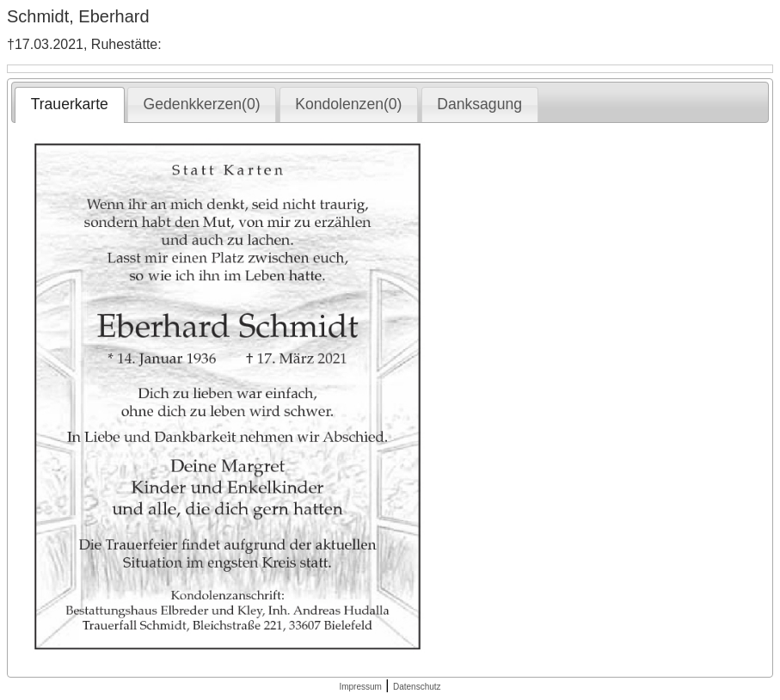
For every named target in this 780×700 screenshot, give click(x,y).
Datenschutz (417, 687)
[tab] (69, 105)
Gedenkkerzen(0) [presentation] (202, 104)
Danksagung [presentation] (479, 104)
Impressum (360, 687)
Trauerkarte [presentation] (70, 104)
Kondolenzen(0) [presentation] (348, 104)
